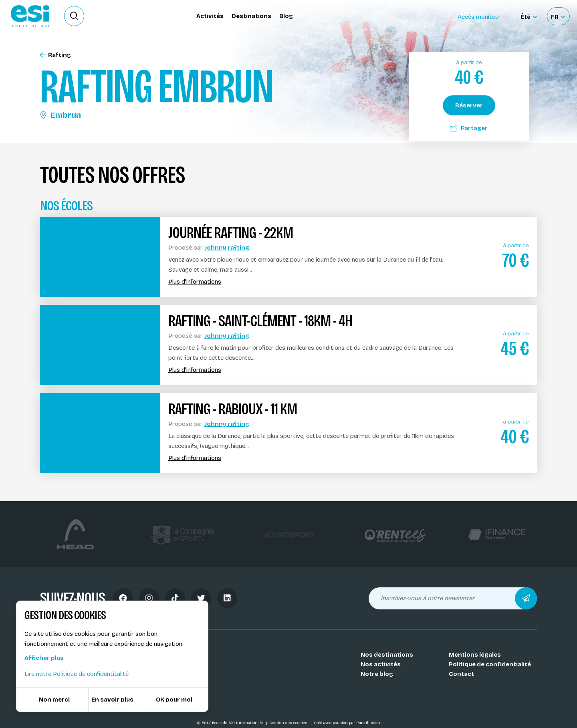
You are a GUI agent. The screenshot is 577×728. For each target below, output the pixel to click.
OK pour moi (174, 700)
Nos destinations (387, 655)
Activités (210, 16)
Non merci (54, 700)
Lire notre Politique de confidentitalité (77, 674)
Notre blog (377, 674)
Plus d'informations (195, 282)
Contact (461, 674)
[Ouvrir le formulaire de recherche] (74, 16)
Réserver (469, 105)
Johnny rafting (227, 248)
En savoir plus (112, 700)
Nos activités (381, 664)
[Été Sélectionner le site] (529, 16)
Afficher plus (44, 658)
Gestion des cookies (289, 723)
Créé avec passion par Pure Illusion (347, 723)
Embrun (61, 115)
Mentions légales (475, 655)
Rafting (55, 55)
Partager (469, 128)
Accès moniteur (479, 17)
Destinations (251, 16)
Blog (286, 16)
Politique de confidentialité (490, 664)
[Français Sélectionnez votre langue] (558, 16)
